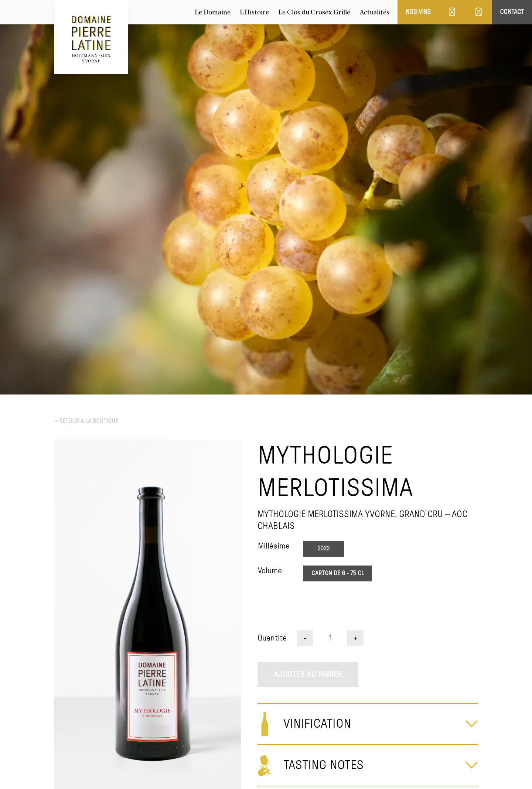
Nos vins (418, 12)
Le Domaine (213, 12)
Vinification (317, 724)
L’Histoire (254, 12)
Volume (270, 571)
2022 (323, 549)
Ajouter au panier (308, 674)
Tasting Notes (323, 765)
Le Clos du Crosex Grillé (314, 12)
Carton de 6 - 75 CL (338, 573)
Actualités (374, 12)
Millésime (274, 546)
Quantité (272, 638)
